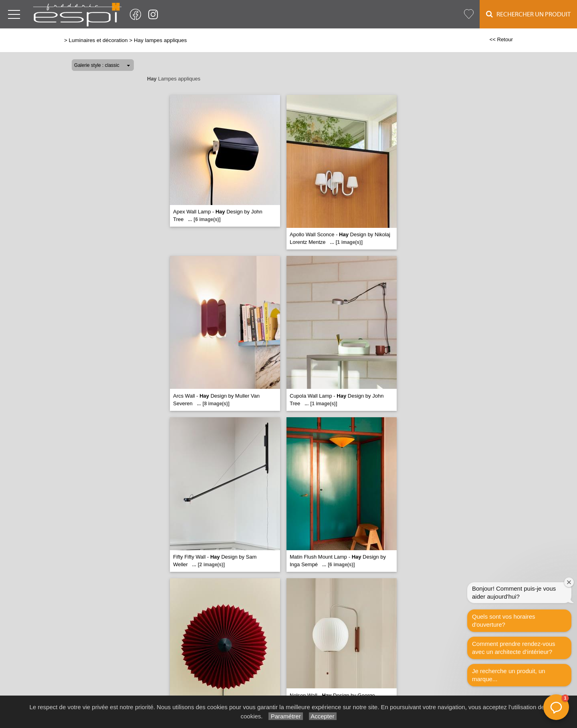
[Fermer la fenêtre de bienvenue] (569, 582)
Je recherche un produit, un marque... (509, 675)
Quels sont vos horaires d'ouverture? (504, 620)
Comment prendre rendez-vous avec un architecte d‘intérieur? (514, 648)
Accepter (323, 716)
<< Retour (501, 39)
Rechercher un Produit (528, 14)
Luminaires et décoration (98, 40)
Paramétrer (285, 716)
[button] (556, 707)
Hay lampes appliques (160, 40)
